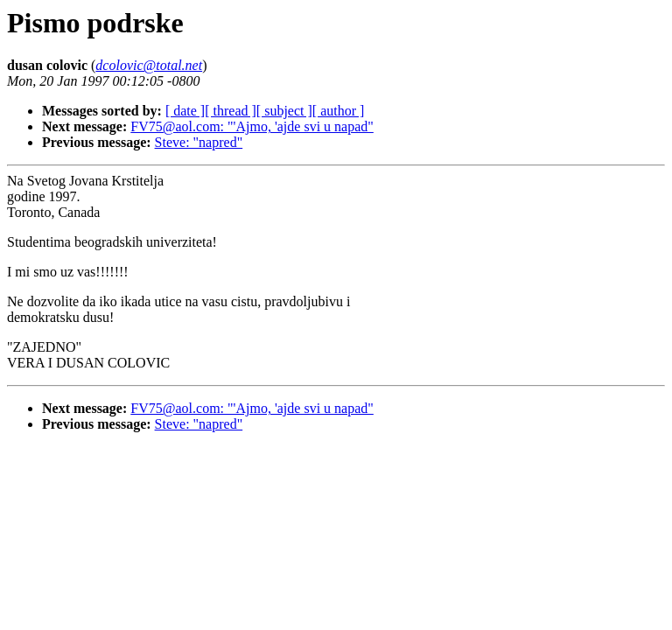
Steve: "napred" (199, 142)
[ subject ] (284, 111)
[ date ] (185, 111)
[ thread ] (231, 111)
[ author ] (339, 111)
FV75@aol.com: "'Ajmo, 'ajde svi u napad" (252, 126)
